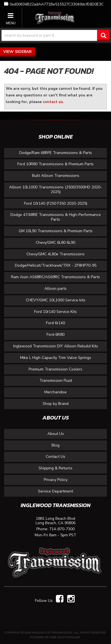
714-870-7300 (62, 529)
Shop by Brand (56, 404)
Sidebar (23, 52)
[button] (55, 36)
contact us (53, 102)
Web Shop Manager (65, 637)
